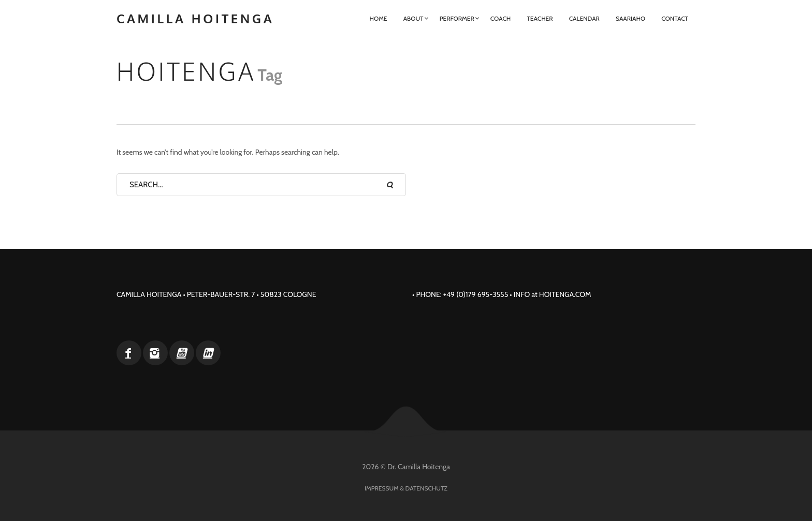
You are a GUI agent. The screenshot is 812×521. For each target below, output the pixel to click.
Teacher (540, 18)
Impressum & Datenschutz (406, 488)
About (414, 18)
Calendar (584, 18)
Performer (457, 18)
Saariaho (630, 18)
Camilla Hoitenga (195, 18)
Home (378, 18)
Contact (675, 18)
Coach (501, 18)
